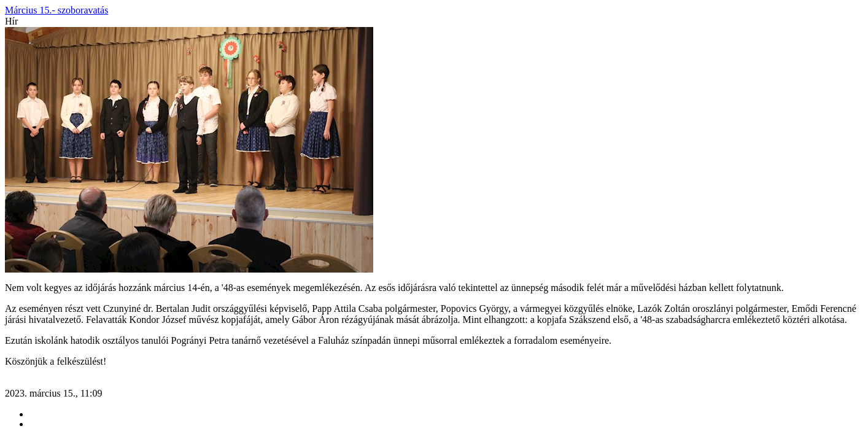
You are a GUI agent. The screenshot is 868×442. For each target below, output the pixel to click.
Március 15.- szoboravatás (56, 10)
